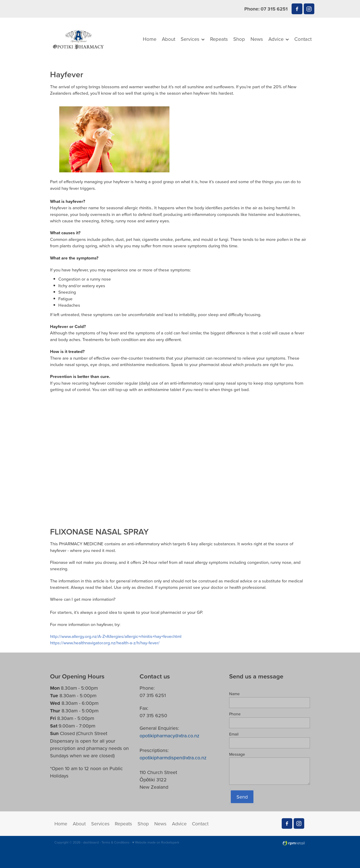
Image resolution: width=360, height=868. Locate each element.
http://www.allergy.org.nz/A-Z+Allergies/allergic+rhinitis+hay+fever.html (116, 636)
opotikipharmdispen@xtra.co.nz (173, 758)
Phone (235, 714)
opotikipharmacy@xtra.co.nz (169, 736)
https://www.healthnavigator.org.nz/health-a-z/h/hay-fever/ (105, 643)
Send (242, 797)
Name (234, 694)
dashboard (91, 842)
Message (237, 754)
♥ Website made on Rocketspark (156, 842)
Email (234, 734)
